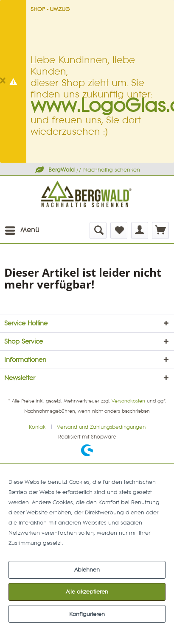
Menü (22, 229)
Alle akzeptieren (87, 592)
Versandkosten (128, 401)
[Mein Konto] (140, 230)
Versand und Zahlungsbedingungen (101, 427)
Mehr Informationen (91, 543)
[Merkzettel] (119, 230)
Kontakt (38, 427)
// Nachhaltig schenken (87, 170)
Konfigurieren (87, 614)
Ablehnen (87, 570)
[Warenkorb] (160, 230)
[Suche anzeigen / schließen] (98, 230)
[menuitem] (22, 230)
